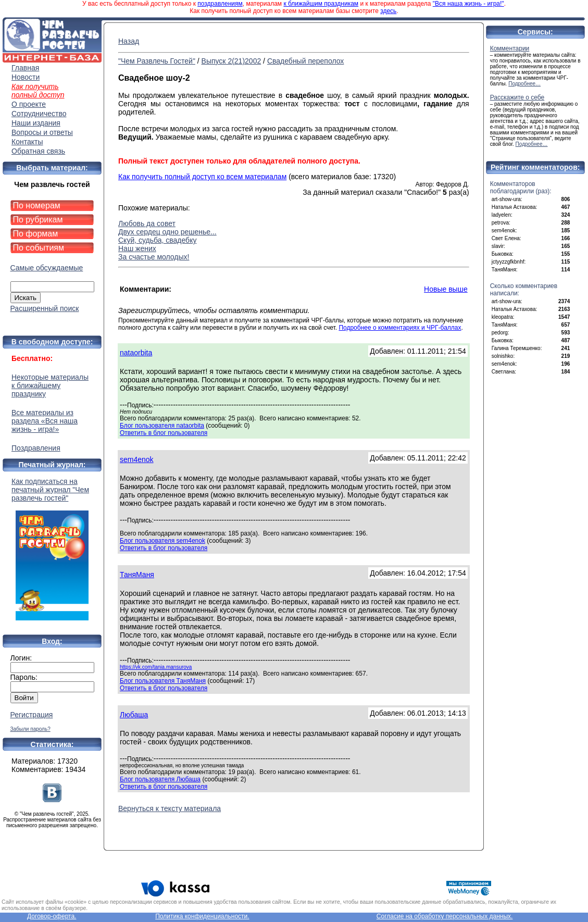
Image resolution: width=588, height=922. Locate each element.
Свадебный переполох (305, 61)
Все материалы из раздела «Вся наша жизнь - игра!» (45, 421)
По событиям (39, 248)
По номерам (37, 205)
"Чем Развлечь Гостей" (157, 61)
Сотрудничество (39, 114)
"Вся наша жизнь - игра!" (468, 4)
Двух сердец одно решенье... (167, 232)
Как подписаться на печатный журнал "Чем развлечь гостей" (52, 549)
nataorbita (136, 353)
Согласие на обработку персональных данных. (445, 916)
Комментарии (510, 48)
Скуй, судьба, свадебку (157, 240)
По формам (36, 234)
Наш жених (137, 248)
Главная (25, 68)
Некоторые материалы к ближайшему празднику (50, 385)
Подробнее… (524, 84)
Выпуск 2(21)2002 (232, 61)
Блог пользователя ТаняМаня (163, 681)
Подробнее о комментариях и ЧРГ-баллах (400, 328)
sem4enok (137, 459)
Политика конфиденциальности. (202, 916)
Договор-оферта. (52, 916)
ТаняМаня (137, 575)
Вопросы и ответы (42, 132)
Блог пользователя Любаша (160, 779)
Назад (129, 41)
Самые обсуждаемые (47, 268)
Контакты (27, 142)
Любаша (134, 715)
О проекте (29, 104)
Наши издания (36, 123)
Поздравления (36, 448)
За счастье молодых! (154, 257)
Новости (26, 77)
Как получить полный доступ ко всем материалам (202, 177)
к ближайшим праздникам (321, 4)
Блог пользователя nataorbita (162, 426)
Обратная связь (38, 151)
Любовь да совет (147, 223)
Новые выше (446, 289)
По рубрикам (38, 220)
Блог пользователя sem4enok (162, 541)
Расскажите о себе (517, 97)
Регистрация (32, 715)
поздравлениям (220, 4)
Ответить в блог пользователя (164, 433)
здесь (388, 11)
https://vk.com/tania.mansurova (156, 667)
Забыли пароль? (30, 729)
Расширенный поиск (45, 308)
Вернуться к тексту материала (170, 808)
